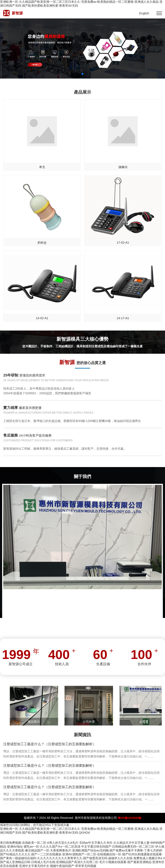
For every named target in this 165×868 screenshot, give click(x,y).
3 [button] (86, 74)
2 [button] (82, 74)
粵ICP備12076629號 (129, 818)
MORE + (82, 626)
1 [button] (79, 74)
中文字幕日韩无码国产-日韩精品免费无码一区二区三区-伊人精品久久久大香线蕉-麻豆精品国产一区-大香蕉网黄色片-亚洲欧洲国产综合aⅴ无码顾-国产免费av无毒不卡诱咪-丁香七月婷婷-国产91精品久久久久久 (82, 850)
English (144, 13)
